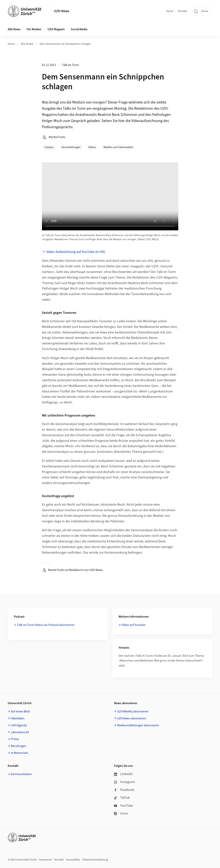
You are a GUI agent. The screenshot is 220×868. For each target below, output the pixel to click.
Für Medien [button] (34, 29)
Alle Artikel (27, 44)
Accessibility (73, 860)
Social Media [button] (79, 29)
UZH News (62, 11)
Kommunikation (21, 774)
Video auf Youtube (133, 625)
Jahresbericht (20, 732)
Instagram (124, 782)
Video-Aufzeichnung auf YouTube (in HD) (76, 252)
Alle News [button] (14, 29)
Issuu (121, 813)
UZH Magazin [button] (56, 29)
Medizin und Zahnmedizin (118, 147)
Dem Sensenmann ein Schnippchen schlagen (65, 44)
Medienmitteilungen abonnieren (138, 725)
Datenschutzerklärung (95, 860)
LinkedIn (123, 774)
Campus (49, 147)
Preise (15, 739)
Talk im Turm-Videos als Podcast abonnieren (46, 625)
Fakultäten (18, 718)
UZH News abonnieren (132, 718)
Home (170, 11)
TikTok (122, 798)
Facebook (124, 790)
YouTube (123, 806)
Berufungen (19, 746)
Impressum (46, 860)
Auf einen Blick (20, 711)
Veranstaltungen (71, 147)
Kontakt (183, 11)
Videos (92, 147)
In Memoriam (19, 753)
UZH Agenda (19, 725)
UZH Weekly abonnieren (133, 711)
